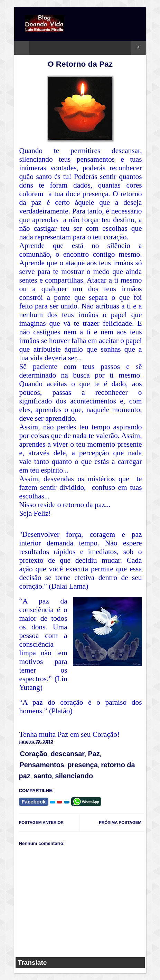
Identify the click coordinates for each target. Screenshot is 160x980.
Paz (94, 754)
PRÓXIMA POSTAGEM (120, 822)
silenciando (74, 776)
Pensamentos (42, 765)
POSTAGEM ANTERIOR (41, 822)
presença (82, 765)
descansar (68, 754)
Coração (34, 754)
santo (43, 776)
